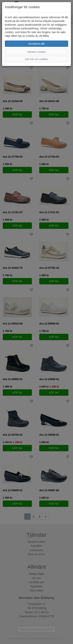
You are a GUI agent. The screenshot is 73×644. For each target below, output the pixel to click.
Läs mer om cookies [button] (36, 59)
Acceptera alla (37, 44)
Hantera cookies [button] (36, 52)
